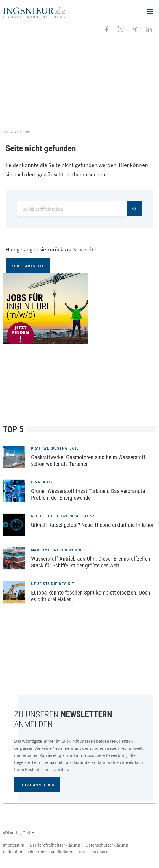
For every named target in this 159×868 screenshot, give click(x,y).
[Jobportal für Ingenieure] (79, 309)
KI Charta (101, 852)
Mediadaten (62, 852)
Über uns (37, 852)
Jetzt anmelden (37, 785)
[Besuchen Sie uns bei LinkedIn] (149, 29)
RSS (83, 852)
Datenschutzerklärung (107, 845)
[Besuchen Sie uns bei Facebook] (107, 29)
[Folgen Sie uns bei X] (121, 29)
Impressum (14, 845)
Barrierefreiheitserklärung (55, 845)
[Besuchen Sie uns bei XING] (135, 29)
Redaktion (13, 852)
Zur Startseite (28, 266)
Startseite (10, 132)
